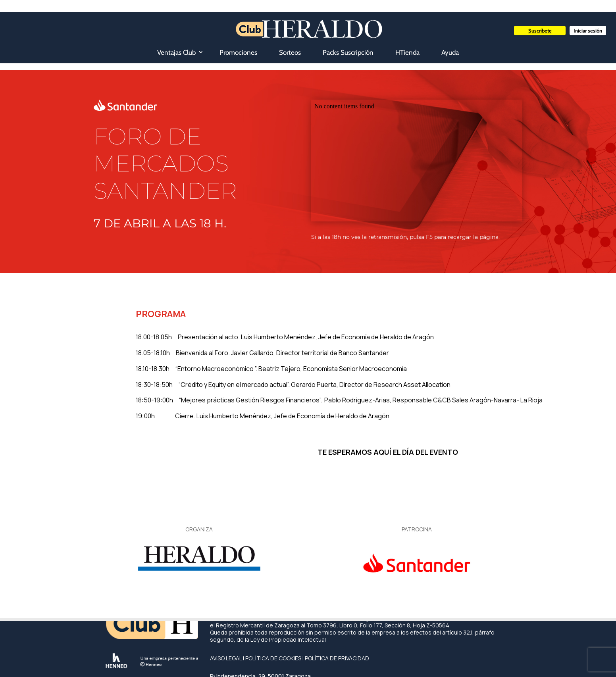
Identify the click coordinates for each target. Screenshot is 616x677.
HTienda (407, 52)
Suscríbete (540, 31)
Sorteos (290, 52)
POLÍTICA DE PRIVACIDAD (337, 658)
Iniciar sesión (588, 31)
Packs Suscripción (348, 52)
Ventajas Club (176, 52)
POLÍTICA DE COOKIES (273, 658)
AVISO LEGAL (226, 658)
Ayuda (450, 52)
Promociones (238, 52)
